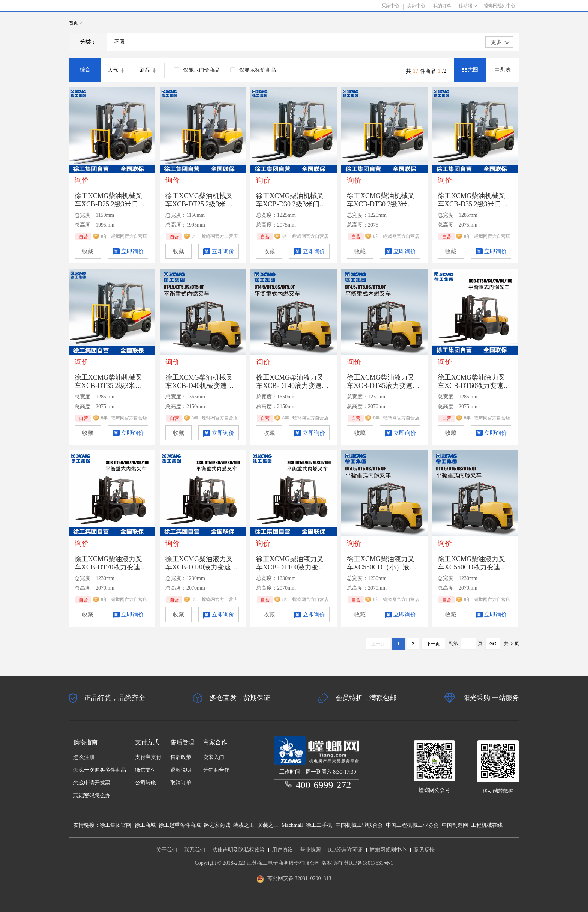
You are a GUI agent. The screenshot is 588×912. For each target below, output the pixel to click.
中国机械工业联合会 (359, 825)
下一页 (433, 644)
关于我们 (166, 850)
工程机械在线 (487, 825)
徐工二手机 (319, 825)
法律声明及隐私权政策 (238, 850)
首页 (73, 23)
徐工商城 (145, 825)
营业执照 (310, 850)
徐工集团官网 (115, 825)
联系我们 (195, 850)
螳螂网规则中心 (388, 850)
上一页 (378, 644)
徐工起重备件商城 (180, 825)
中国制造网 (455, 825)
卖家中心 (416, 6)
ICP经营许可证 (345, 850)
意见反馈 (424, 850)
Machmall (292, 825)
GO (493, 644)
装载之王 (244, 825)
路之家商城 (217, 825)
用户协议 (282, 850)
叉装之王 (268, 825)
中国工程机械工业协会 (412, 825)
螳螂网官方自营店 (129, 236)
